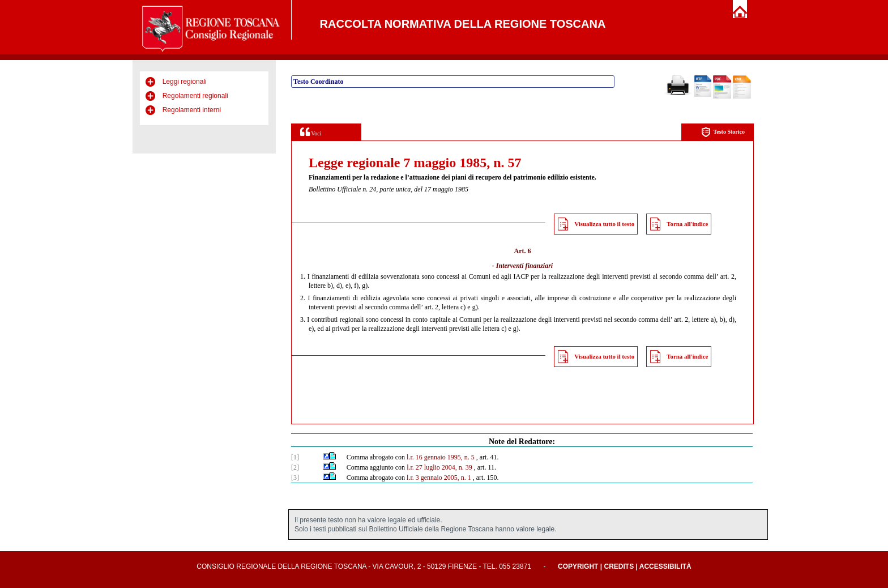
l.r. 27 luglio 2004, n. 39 (439, 467)
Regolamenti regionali (195, 96)
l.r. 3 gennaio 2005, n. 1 (439, 478)
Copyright (578, 566)
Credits (619, 566)
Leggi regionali (185, 82)
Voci (311, 132)
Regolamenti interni (192, 110)
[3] (295, 478)
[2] (295, 467)
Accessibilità (665, 566)
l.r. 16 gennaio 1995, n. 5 (441, 457)
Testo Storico (723, 132)
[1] (295, 457)
